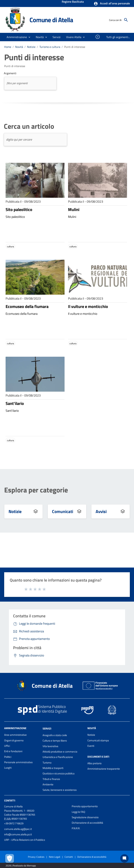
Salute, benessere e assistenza (60, 790)
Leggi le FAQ (78, 812)
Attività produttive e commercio (60, 752)
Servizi (47, 729)
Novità (19, 47)
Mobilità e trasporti (53, 768)
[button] (112, 4)
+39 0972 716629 (14, 823)
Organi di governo (14, 740)
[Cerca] (126, 20)
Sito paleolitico (19, 209)
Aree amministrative (15, 735)
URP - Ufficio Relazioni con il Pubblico (25, 840)
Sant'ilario (15, 403)
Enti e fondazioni (13, 751)
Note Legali (55, 857)
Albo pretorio (94, 763)
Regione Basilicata (73, 2)
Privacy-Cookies (36, 857)
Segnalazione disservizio (85, 817)
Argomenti (10, 73)
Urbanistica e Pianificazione (58, 757)
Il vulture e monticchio (88, 306)
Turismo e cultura (50, 47)
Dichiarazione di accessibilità (87, 823)
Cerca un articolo (29, 126)
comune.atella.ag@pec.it (18, 829)
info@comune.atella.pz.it (18, 834)
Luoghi (8, 768)
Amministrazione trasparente (104, 769)
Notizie (31, 47)
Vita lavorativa (50, 746)
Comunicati (63, 511)
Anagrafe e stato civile (55, 735)
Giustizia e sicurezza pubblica (59, 773)
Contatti (10, 800)
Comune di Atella (51, 20)
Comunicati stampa (98, 740)
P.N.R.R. (76, 828)
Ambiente (48, 784)
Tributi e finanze (51, 779)
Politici (8, 757)
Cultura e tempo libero (55, 741)
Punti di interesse (75, 47)
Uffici (7, 746)
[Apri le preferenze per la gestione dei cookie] (10, 858)
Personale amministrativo (18, 762)
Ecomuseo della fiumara (27, 306)
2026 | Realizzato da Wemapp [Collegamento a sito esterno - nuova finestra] (21, 865)
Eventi (91, 746)
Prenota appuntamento (85, 806)
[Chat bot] (124, 858)
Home (8, 47)
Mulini (74, 209)
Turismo (47, 763)
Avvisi (101, 511)
